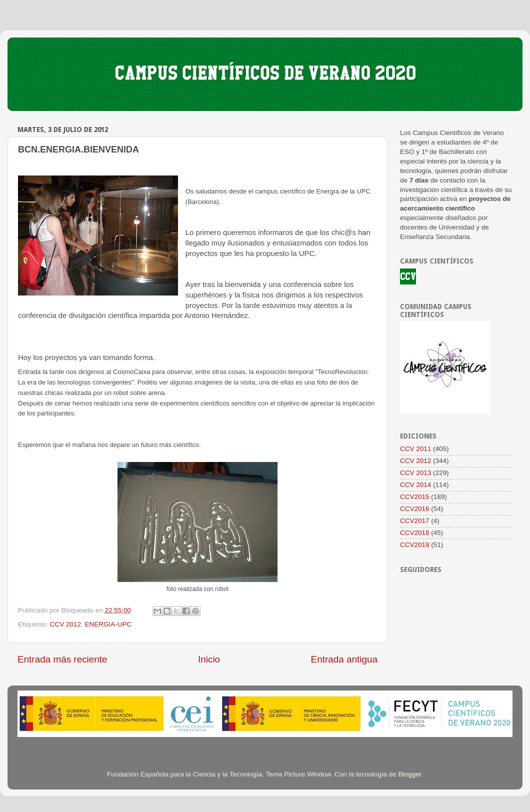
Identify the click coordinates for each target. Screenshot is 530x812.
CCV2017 (415, 521)
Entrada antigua (344, 659)
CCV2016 (415, 509)
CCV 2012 (65, 624)
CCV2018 (415, 533)
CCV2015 (415, 497)
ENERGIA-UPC (108, 624)
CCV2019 (415, 545)
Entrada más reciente (62, 659)
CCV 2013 (415, 473)
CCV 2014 (415, 485)
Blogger (410, 774)
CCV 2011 (415, 449)
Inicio (209, 659)
